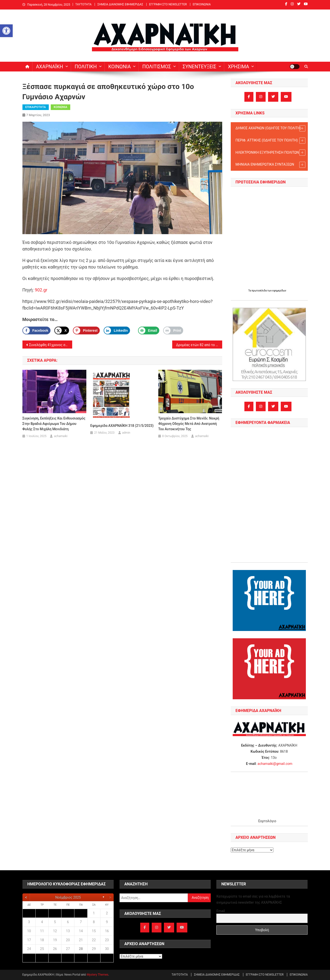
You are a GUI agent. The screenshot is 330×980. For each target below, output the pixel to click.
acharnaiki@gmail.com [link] (275, 764)
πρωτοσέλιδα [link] (260, 291)
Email (221, 911)
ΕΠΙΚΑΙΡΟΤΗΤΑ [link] (36, 107)
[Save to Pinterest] (86, 330)
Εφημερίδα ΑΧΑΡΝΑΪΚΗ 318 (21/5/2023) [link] (122, 426)
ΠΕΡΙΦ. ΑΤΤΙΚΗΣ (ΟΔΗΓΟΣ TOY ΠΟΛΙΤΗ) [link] (270, 141)
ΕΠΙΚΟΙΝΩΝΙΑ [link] (202, 4)
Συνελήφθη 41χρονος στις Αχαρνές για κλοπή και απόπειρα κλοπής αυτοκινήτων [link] (51, 345)
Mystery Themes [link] (98, 975)
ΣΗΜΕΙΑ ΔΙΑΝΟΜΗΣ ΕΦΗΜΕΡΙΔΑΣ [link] (120, 4)
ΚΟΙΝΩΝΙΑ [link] (120, 67)
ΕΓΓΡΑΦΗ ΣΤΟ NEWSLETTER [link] (168, 4)
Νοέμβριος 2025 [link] (68, 897)
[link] (6, 31)
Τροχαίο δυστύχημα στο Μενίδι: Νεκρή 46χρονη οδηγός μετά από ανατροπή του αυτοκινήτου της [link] (189, 424)
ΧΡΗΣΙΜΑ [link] (238, 67)
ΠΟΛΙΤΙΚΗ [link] (86, 67)
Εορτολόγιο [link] (267, 821)
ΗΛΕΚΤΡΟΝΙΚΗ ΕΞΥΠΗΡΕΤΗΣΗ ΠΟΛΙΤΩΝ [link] (270, 153)
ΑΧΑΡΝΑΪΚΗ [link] (50, 67)
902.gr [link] (41, 290)
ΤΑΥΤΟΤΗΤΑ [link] (84, 4)
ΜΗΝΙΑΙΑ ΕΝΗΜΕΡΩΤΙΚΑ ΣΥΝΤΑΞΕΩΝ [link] (270, 165)
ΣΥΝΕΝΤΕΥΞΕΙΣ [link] (200, 67)
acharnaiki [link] (61, 436)
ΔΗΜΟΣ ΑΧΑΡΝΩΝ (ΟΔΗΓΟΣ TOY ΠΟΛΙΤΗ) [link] (270, 128)
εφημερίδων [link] (279, 291)
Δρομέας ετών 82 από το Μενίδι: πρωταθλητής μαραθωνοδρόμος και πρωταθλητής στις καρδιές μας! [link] (199, 345)
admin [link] (126, 433)
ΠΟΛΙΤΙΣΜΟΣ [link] (157, 67)
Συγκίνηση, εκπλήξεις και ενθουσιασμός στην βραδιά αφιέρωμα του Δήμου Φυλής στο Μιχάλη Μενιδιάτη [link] (54, 424)
